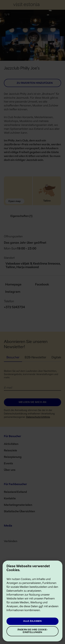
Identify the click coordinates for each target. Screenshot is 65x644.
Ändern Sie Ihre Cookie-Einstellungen (33, 631)
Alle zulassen (32, 621)
